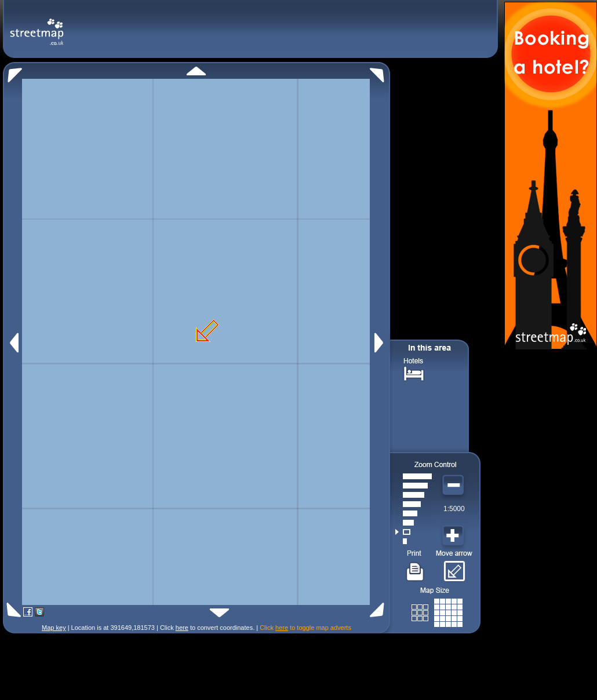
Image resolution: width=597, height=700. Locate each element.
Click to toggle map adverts (305, 628)
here (182, 628)
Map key (54, 628)
